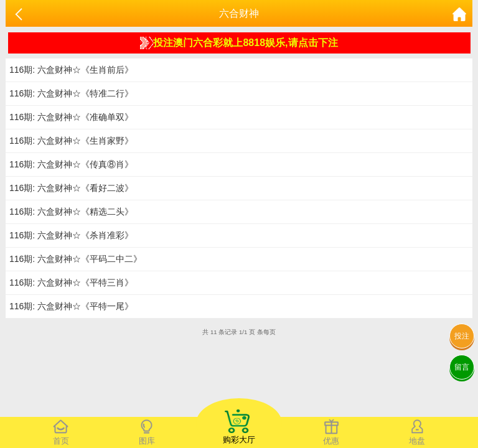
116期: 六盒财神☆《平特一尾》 (71, 306)
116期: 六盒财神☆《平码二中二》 (76, 259)
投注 (462, 336)
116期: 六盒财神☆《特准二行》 (71, 93)
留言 (462, 367)
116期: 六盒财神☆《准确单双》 (71, 117)
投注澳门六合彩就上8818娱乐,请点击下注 (239, 43)
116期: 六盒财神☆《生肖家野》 (71, 141)
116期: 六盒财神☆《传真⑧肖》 (71, 164)
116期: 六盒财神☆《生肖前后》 (71, 70)
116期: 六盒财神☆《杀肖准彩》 (71, 235)
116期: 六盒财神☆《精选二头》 (71, 212)
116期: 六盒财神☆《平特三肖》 (71, 282)
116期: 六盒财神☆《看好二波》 (71, 188)
